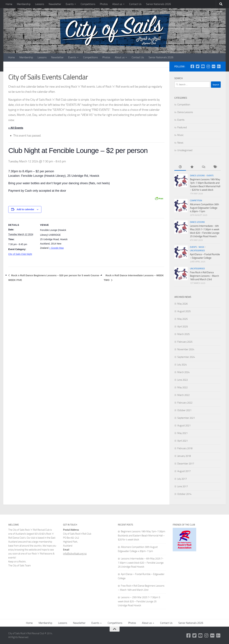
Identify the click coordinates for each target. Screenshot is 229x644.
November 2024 (186, 349)
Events (70, 4)
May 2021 (182, 433)
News (180, 143)
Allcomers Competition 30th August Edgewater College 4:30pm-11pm (204, 208)
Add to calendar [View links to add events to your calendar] (25, 210)
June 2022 (183, 380)
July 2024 (182, 365)
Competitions (88, 4)
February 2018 (185, 448)
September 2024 (186, 357)
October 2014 (184, 494)
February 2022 (185, 403)
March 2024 (183, 372)
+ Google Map (56, 248)
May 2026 (182, 304)
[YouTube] (203, 66)
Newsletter (55, 4)
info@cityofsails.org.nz (75, 554)
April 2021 (183, 441)
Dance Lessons (185, 112)
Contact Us (135, 4)
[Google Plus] (219, 66)
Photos (104, 4)
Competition (184, 105)
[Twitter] (198, 66)
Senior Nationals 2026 (158, 4)
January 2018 (184, 456)
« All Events (16, 128)
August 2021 (184, 426)
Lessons (40, 4)
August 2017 (184, 471)
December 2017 (186, 464)
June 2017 (183, 486)
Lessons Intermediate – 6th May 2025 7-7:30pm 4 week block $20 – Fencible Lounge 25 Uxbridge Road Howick (141, 563)
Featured (182, 127)
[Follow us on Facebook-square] (192, 66)
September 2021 (186, 418)
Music (180, 135)
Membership (24, 4)
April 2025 (183, 327)
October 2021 (184, 410)
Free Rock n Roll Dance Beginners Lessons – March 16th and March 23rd (204, 276)
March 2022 (183, 395)
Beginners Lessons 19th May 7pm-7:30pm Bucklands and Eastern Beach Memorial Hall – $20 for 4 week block (142, 536)
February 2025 (185, 342)
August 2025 (184, 311)
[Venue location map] (89, 241)
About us (117, 4)
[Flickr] (213, 66)
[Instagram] (208, 66)
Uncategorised (185, 150)
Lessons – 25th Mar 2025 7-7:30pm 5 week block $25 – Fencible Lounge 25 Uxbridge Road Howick (139, 601)
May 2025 (182, 319)
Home (9, 4)
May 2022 (182, 387)
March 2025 (183, 334)
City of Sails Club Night (20, 254)
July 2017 (182, 479)
